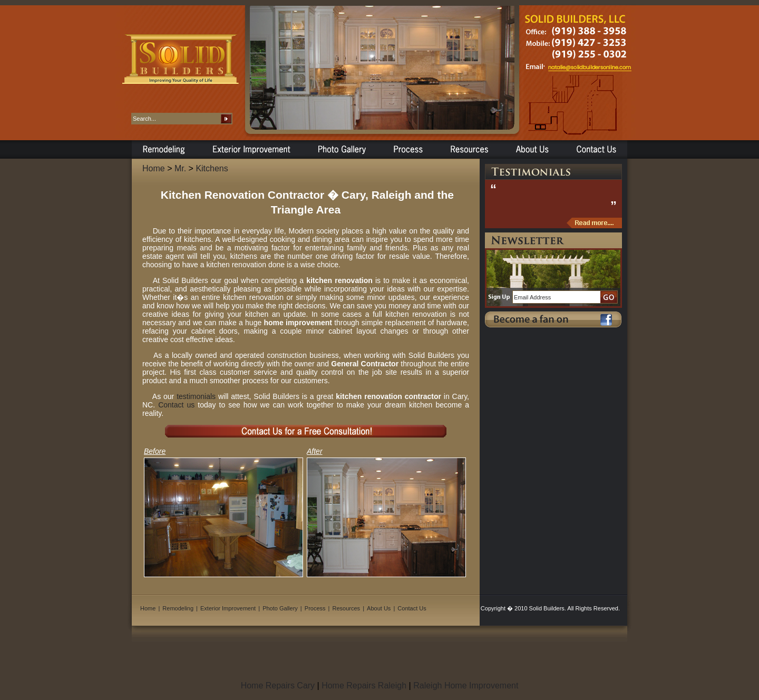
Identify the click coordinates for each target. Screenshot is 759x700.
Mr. (180, 168)
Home (154, 168)
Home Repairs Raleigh (364, 686)
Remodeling (178, 608)
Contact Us (412, 608)
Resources (347, 608)
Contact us (176, 405)
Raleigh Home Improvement (466, 686)
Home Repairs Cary (278, 686)
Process (315, 608)
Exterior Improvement (228, 608)
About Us (379, 608)
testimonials (196, 396)
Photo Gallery (280, 608)
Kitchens (212, 168)
